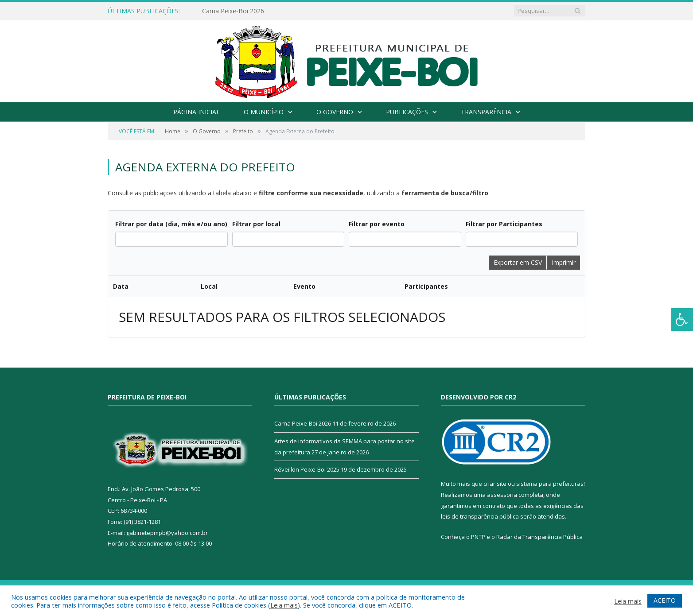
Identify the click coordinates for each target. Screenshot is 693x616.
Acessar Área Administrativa (494, 463)
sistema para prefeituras (550, 356)
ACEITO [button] (665, 600)
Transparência (486, 112)
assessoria (502, 368)
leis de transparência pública (480, 389)
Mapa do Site (431, 463)
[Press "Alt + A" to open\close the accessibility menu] (682, 320)
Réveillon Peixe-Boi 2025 (307, 342)
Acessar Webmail (562, 463)
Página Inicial (197, 112)
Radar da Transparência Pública (539, 410)
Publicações (407, 112)
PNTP (478, 410)
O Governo (335, 112)
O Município (264, 112)
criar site (495, 356)
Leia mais (284, 605)
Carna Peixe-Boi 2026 (233, 11)
